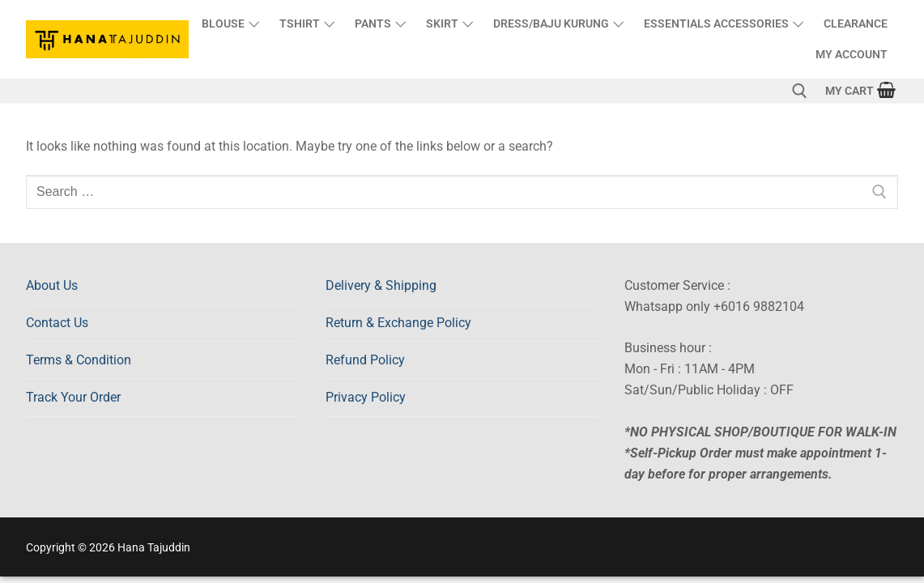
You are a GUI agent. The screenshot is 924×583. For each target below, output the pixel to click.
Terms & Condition (79, 360)
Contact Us (57, 323)
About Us (52, 285)
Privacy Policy (366, 397)
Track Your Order (73, 397)
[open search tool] (800, 91)
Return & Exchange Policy (398, 323)
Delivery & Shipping (381, 285)
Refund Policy (365, 360)
